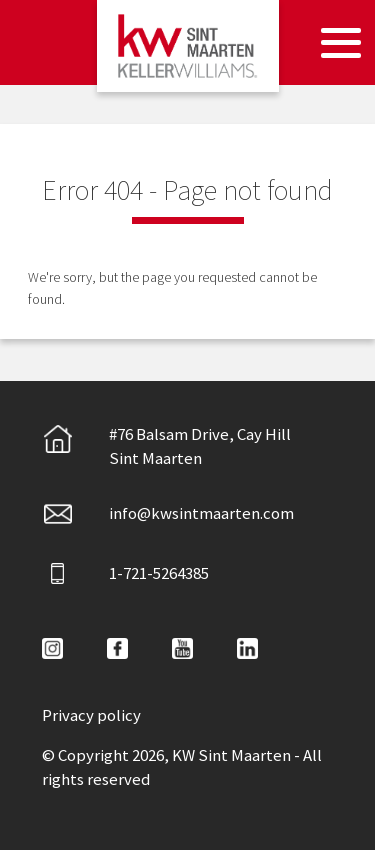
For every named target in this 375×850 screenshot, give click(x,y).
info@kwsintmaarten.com (168, 514)
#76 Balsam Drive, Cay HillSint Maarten (166, 446)
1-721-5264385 (125, 574)
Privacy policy (91, 715)
